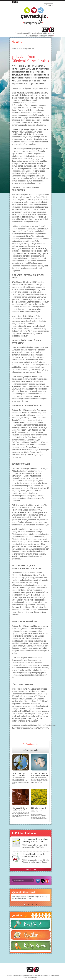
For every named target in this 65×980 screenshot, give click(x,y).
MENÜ (49, 5)
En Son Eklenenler (31, 750)
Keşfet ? (31, 925)
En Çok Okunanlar (30, 744)
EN (17, 2)
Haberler (18, 42)
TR (14, 2)
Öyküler (31, 936)
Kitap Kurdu (31, 946)
